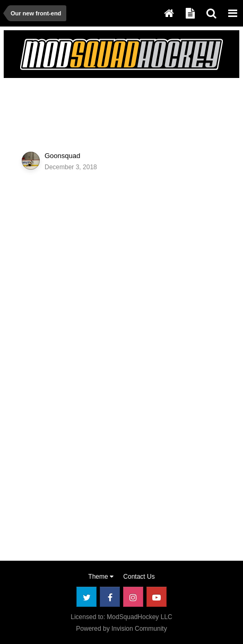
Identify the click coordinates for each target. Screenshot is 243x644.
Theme (101, 577)
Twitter (86, 597)
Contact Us (139, 577)
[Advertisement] (92, 108)
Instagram (133, 597)
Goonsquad (62, 156)
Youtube (157, 597)
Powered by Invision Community (121, 629)
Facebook (110, 597)
